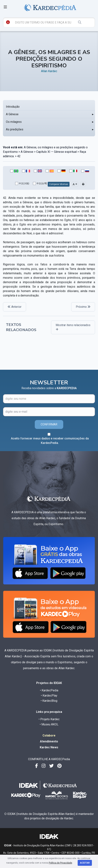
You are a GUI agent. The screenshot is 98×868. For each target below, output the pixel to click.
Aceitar (85, 863)
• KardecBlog (49, 701)
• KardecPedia (49, 690)
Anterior (15, 307)
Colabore (49, 735)
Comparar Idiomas (59, 184)
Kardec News (49, 747)
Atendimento (49, 741)
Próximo (83, 307)
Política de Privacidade (60, 863)
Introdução (13, 107)
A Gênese (12, 114)
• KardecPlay (49, 696)
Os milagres (14, 122)
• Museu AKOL (49, 724)
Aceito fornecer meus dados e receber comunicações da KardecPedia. (50, 441)
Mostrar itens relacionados (73, 327)
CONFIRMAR (49, 424)
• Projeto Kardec (49, 719)
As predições (15, 129)
